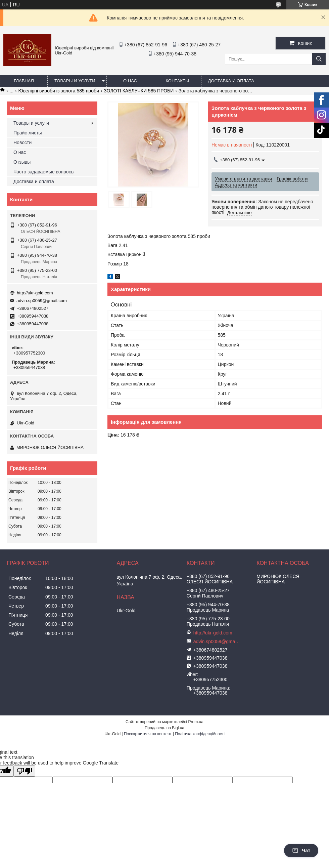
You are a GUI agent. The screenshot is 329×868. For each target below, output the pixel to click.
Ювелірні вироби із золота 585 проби (59, 91)
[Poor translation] (25, 771)
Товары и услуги (75, 81)
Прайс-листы (28, 133)
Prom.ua (196, 722)
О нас (130, 81)
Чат (301, 851)
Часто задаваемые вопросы (44, 172)
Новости (22, 142)
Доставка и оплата (231, 81)
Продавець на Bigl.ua (164, 728)
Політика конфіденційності (200, 734)
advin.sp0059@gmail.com (42, 301)
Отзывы (22, 162)
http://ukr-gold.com (35, 293)
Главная (24, 81)
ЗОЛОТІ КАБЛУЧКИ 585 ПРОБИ (139, 91)
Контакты (177, 81)
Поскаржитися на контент (148, 734)
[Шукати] (319, 59)
